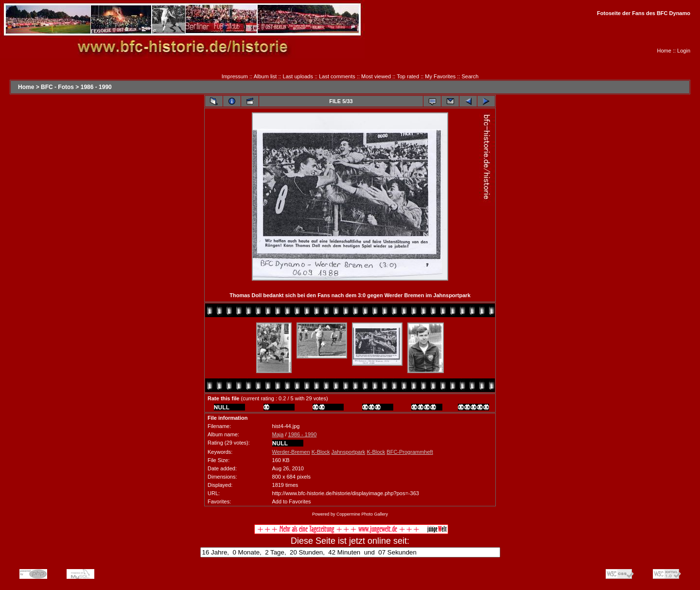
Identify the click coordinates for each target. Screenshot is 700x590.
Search (470, 76)
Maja (278, 434)
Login (684, 51)
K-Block (321, 452)
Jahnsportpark (349, 452)
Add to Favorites (292, 501)
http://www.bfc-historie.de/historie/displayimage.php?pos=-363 (346, 493)
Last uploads (298, 76)
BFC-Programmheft (410, 452)
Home (664, 51)
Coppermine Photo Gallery (362, 514)
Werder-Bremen (291, 452)
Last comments (337, 76)
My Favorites (440, 76)
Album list (265, 76)
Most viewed (376, 76)
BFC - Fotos (57, 87)
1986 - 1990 (96, 87)
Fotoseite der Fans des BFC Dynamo (644, 13)
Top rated (408, 76)
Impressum (235, 76)
